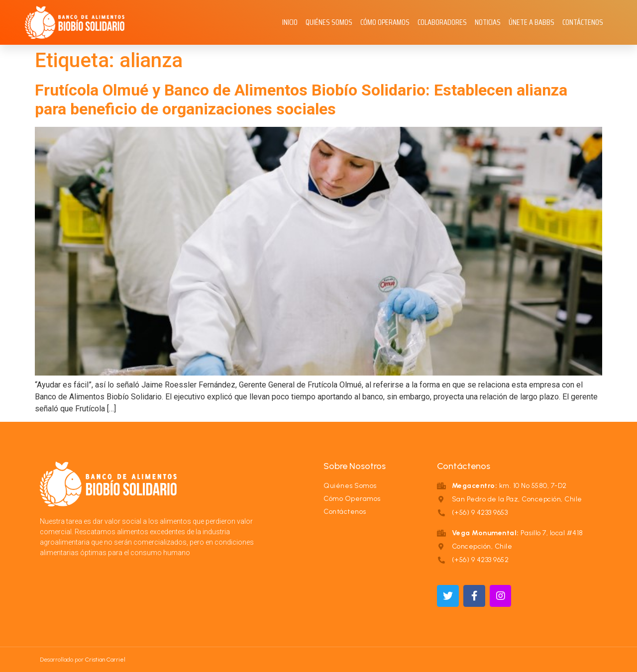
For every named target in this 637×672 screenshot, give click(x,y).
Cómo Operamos (385, 22)
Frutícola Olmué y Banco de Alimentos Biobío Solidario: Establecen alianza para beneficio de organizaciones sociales (301, 99)
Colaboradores (442, 22)
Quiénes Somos (329, 22)
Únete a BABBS (531, 22)
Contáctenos (583, 22)
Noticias (488, 22)
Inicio (290, 22)
